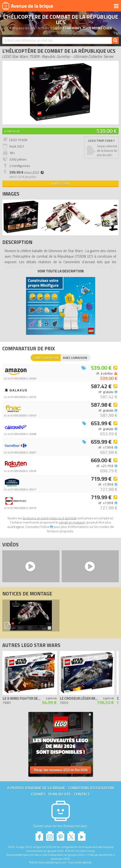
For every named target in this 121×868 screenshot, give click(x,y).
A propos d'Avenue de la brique (36, 788)
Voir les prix (60, 184)
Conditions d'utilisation (91, 788)
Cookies (38, 794)
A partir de (12, 131)
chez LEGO (27, 172)
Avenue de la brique (28, 6)
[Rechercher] (115, 40)
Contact (82, 794)
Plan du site (60, 794)
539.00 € (107, 131)
